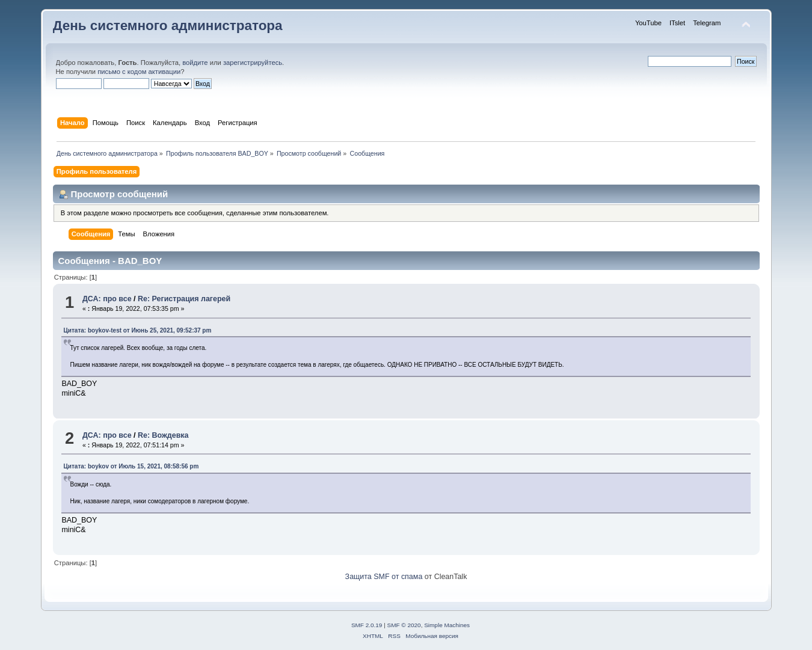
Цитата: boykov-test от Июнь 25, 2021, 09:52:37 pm (137, 330)
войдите (195, 63)
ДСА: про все (107, 299)
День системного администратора (168, 26)
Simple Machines (447, 625)
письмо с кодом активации (139, 72)
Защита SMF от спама (384, 577)
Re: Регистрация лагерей (184, 299)
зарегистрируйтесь (253, 63)
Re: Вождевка (163, 435)
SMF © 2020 (404, 625)
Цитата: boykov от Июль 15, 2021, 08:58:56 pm (131, 466)
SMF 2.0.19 (367, 625)
